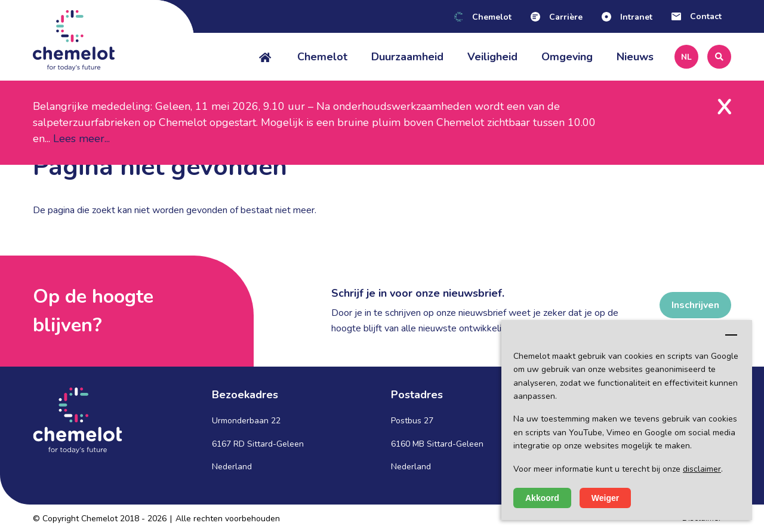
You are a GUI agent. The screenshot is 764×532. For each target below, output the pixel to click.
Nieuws (635, 57)
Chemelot (322, 57)
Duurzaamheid (407, 57)
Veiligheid (492, 57)
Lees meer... (81, 139)
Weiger (605, 498)
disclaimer (702, 469)
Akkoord (542, 498)
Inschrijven (695, 305)
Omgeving (567, 57)
